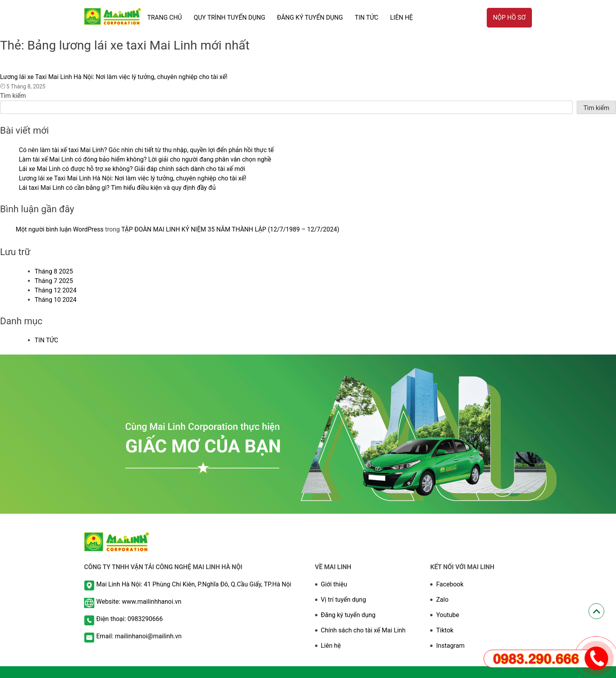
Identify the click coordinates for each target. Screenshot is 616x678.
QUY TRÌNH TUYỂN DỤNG (229, 17)
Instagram (450, 646)
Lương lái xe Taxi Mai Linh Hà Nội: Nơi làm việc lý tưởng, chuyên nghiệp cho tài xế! (114, 77)
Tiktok (445, 630)
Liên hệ (401, 17)
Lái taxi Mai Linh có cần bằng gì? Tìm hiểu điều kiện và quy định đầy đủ (117, 188)
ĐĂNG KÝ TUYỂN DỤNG (310, 17)
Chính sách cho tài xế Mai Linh (363, 630)
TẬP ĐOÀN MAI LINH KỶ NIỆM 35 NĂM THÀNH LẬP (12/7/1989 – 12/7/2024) (230, 229)
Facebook (450, 584)
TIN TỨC (367, 17)
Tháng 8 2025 (54, 271)
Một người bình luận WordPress (60, 229)
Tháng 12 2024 (56, 290)
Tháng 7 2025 (54, 281)
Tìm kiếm (13, 96)
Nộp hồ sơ (509, 17)
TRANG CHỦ (165, 17)
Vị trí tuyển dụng (344, 600)
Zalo (442, 600)
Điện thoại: (112, 619)
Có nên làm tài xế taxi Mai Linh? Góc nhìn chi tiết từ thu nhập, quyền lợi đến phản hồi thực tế (146, 150)
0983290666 (145, 619)
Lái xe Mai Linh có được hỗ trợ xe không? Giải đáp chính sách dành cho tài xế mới (132, 169)
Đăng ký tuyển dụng (348, 615)
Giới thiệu (334, 584)
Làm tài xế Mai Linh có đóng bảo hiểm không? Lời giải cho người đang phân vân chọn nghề (145, 159)
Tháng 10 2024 (56, 300)
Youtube (448, 615)
